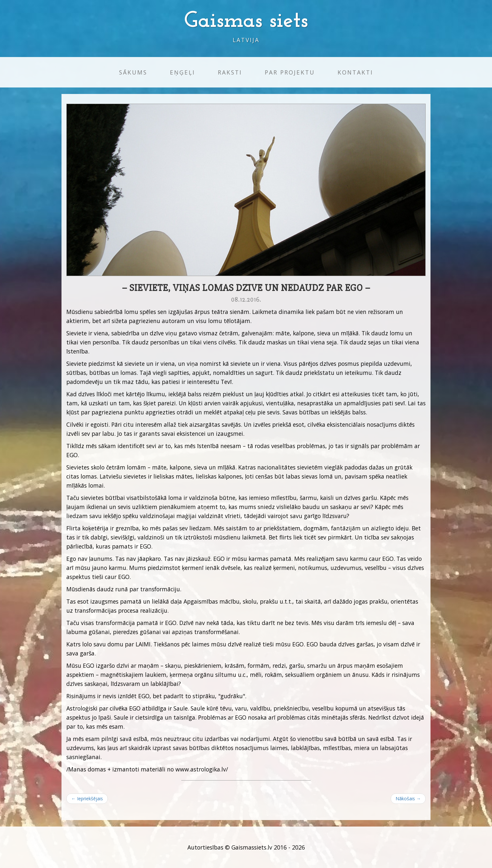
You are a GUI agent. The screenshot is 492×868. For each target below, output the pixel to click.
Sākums (133, 72)
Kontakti (355, 72)
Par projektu (290, 72)
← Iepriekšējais (87, 799)
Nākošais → (408, 799)
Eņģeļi (183, 72)
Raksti (230, 72)
